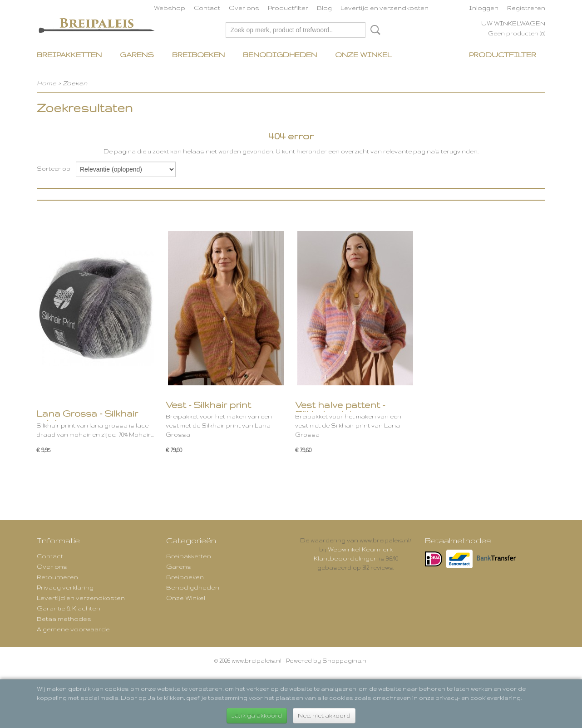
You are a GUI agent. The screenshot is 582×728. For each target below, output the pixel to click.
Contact (207, 8)
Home (47, 83)
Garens (137, 55)
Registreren (526, 8)
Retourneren (57, 577)
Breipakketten (69, 55)
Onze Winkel (363, 55)
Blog (324, 8)
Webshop (170, 8)
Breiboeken (198, 55)
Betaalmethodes (64, 619)
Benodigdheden (280, 55)
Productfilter (288, 8)
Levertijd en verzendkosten (385, 8)
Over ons (244, 8)
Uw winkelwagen (513, 23)
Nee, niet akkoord (324, 716)
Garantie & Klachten (69, 608)
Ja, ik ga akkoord (257, 716)
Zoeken (374, 30)
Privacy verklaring (65, 587)
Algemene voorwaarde (73, 629)
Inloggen (484, 8)
